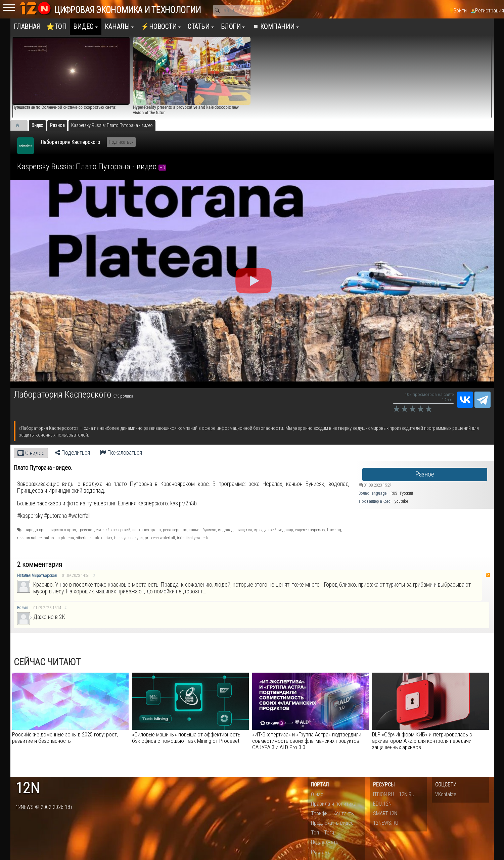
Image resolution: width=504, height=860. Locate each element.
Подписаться (121, 142)
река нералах (175, 530)
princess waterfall (160, 538)
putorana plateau (59, 538)
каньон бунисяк (202, 530)
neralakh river (101, 538)
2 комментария (40, 564)
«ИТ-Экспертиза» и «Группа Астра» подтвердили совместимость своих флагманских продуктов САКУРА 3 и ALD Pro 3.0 (307, 741)
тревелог (86, 530)
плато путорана (146, 530)
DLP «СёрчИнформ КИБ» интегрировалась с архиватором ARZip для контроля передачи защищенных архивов (422, 741)
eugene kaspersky (310, 530)
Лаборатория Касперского (70, 142)
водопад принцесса (235, 530)
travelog (334, 530)
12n (28, 788)
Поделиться (73, 453)
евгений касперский (113, 530)
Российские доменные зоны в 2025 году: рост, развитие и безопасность (65, 738)
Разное (425, 474)
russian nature (29, 538)
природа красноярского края (49, 530)
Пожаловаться (121, 453)
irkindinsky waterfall (194, 538)
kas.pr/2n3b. (184, 503)
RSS (488, 575)
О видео (31, 453)
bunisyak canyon (128, 538)
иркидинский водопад (273, 530)
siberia (82, 538)
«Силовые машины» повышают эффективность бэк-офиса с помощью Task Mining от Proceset (186, 738)
